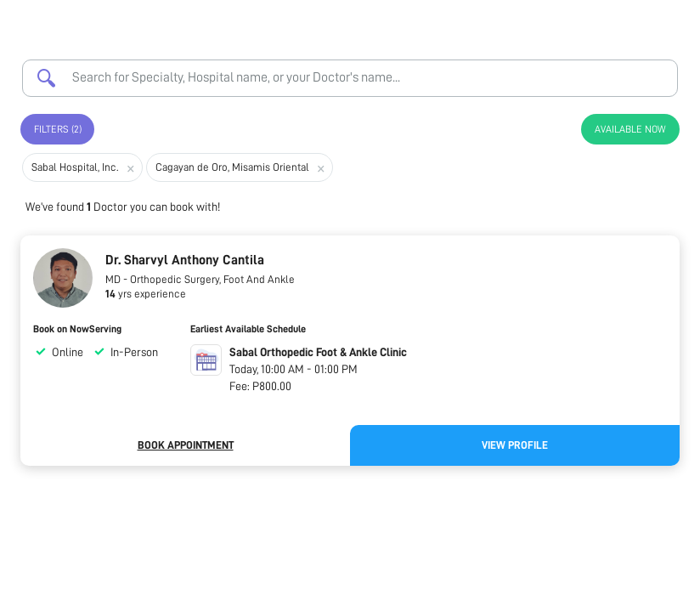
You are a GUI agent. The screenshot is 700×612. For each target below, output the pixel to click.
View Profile (515, 445)
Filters (58, 129)
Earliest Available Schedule (248, 329)
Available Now (630, 129)
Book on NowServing (77, 329)
